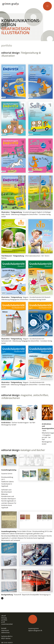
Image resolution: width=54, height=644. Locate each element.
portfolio (4, 620)
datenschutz (5, 632)
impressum (5, 630)
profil (3, 622)
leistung (4, 618)
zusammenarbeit (7, 624)
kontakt (4, 628)
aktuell (4, 616)
